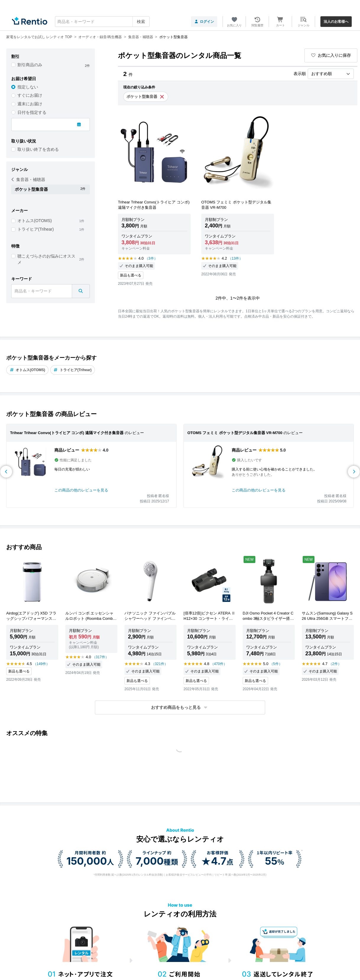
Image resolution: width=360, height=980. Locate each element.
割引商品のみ (30, 65)
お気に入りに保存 (331, 55)
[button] (180, 707)
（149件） (41, 664)
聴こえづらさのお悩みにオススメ (46, 259)
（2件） (335, 664)
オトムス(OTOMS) (35, 221)
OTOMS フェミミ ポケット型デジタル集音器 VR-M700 (235, 433)
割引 (15, 56)
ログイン (204, 22)
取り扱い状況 (24, 141)
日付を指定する (32, 112)
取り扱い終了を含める (38, 149)
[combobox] (102, 22)
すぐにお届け (30, 95)
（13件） (235, 258)
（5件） (276, 664)
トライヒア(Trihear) (36, 229)
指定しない (28, 87)
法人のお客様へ (336, 22)
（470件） (219, 664)
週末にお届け (30, 104)
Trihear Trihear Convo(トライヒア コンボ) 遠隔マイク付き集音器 (67, 433)
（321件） (160, 664)
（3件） (151, 258)
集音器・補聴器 (28, 179)
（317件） (100, 657)
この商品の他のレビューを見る (81, 490)
